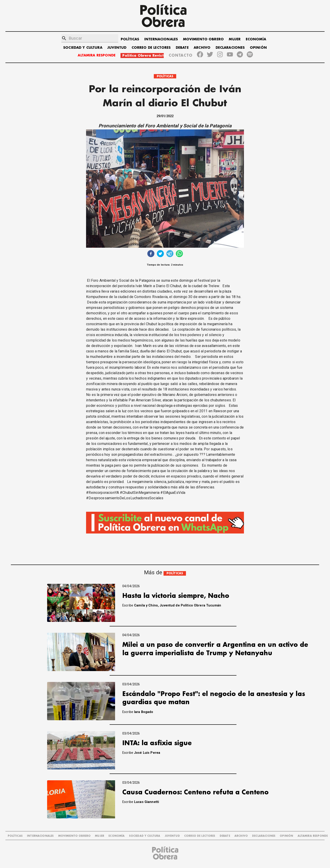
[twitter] (160, 254)
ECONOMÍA (256, 39)
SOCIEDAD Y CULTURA (83, 48)
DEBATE (182, 48)
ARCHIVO (202, 48)
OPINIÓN (258, 48)
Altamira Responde (313, 836)
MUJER (235, 39)
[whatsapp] (179, 254)
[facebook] (151, 254)
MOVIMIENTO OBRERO (204, 39)
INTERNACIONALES (161, 39)
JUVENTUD (117, 48)
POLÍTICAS (130, 39)
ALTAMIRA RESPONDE (97, 55)
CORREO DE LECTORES (151, 48)
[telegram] (170, 254)
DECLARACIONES (230, 48)
